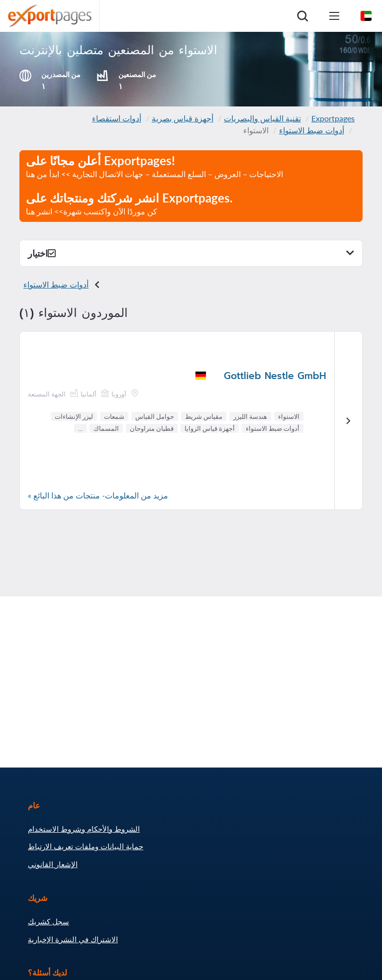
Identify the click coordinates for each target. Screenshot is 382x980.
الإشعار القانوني (53, 864)
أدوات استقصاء (117, 118)
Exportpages (333, 118)
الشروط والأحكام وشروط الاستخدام (84, 829)
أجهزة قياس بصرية (183, 118)
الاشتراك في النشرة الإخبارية (73, 939)
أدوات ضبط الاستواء (312, 130)
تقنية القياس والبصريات (262, 118)
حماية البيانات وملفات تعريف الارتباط (86, 846)
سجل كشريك (48, 921)
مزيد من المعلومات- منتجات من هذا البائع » (98, 495)
